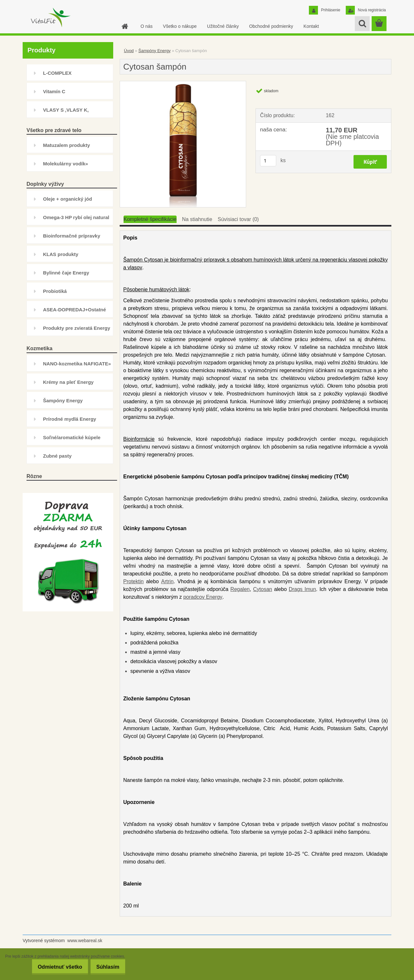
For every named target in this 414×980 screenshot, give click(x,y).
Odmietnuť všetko (53, 967)
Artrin (167, 581)
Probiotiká (55, 291)
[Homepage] (124, 26)
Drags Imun (302, 589)
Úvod (129, 51)
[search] (362, 24)
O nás (146, 26)
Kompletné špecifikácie (150, 219)
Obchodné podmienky (271, 26)
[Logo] (50, 17)
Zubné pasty (57, 456)
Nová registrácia (371, 10)
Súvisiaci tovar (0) (238, 219)
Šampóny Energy (63, 401)
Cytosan (263, 589)
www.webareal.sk (85, 941)
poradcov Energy (203, 597)
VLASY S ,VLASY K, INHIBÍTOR (66, 112)
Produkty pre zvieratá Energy (77, 328)
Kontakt (311, 26)
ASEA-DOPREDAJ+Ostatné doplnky (75, 312)
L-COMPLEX (57, 73)
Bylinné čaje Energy (66, 273)
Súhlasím (106, 967)
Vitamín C (54, 91)
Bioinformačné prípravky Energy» (72, 238)
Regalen (240, 589)
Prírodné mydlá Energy (70, 419)
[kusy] (268, 161)
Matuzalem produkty (66, 145)
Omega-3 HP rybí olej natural (76, 217)
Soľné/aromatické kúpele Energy (72, 440)
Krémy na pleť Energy (68, 382)
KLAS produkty (61, 254)
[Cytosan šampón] (183, 84)
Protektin (133, 581)
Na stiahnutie (197, 219)
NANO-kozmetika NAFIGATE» (77, 364)
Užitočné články (223, 26)
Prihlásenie (330, 10)
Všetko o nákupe (180, 26)
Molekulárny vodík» (65, 164)
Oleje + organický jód (67, 199)
